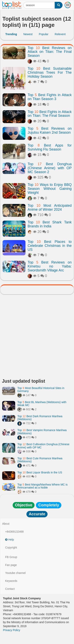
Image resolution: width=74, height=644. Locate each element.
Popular (44, 34)
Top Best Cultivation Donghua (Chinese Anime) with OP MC (43, 446)
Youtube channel (15, 573)
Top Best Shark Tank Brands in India (50, 224)
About (6, 524)
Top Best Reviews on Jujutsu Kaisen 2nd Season (50, 130)
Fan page (11, 565)
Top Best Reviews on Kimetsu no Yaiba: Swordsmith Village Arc (50, 266)
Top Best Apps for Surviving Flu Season (50, 147)
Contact (10, 589)
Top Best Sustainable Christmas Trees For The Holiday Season (50, 72)
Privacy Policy (12, 630)
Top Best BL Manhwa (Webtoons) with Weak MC (42, 404)
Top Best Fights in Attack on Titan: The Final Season (50, 114)
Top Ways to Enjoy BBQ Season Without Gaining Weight (50, 189)
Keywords (11, 581)
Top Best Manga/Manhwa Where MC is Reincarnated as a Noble (42, 486)
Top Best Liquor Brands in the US (40, 472)
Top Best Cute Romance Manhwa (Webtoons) (40, 460)
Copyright (11, 547)
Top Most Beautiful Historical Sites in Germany (41, 390)
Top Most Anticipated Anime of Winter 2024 (50, 208)
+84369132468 (14, 532)
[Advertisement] (37, 337)
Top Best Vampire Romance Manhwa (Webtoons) (42, 432)
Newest (28, 34)
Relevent (60, 34)
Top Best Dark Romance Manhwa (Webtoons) (40, 418)
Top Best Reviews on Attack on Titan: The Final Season (50, 52)
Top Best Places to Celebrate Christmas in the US (50, 246)
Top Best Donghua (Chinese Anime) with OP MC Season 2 (50, 168)
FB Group (11, 557)
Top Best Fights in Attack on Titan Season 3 (50, 97)
